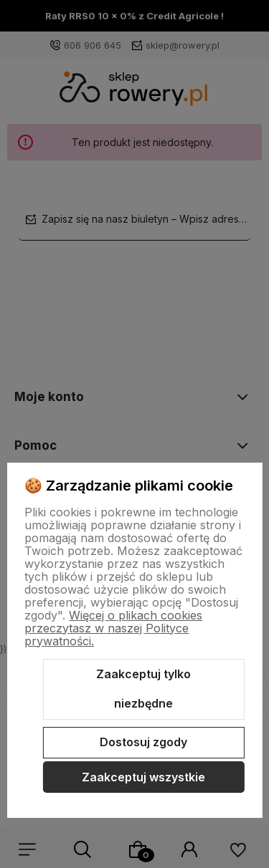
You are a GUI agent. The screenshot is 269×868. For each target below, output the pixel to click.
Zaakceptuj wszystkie (143, 777)
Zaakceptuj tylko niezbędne (143, 689)
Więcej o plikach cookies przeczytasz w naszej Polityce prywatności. (113, 628)
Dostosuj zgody (143, 742)
